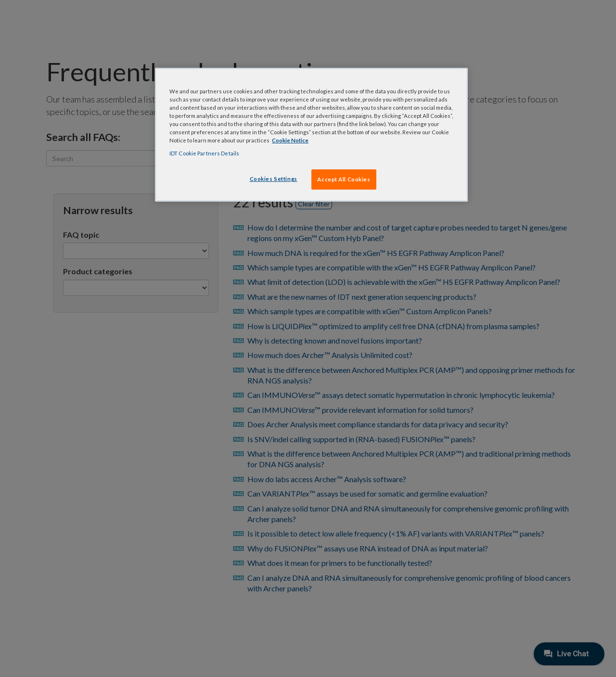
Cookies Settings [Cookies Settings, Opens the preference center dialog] (274, 179)
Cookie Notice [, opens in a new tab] (290, 140)
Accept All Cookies (344, 179)
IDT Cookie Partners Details (204, 153)
